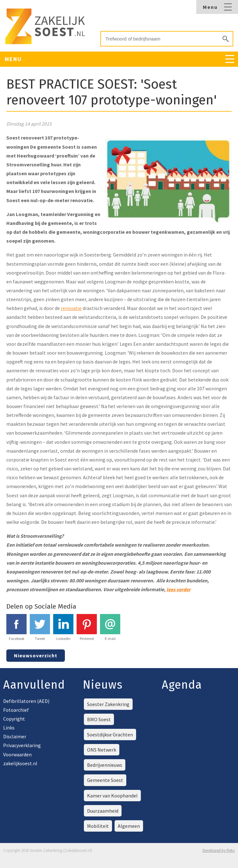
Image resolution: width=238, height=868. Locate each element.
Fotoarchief (16, 710)
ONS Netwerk (102, 750)
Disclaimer (15, 736)
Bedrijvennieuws (105, 765)
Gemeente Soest (105, 780)
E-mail (110, 627)
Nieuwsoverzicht (36, 655)
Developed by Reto (219, 850)
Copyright (14, 719)
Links (9, 728)
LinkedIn (63, 627)
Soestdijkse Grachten (110, 735)
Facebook (16, 627)
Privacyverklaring (22, 745)
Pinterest (87, 627)
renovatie (71, 308)
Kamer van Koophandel (112, 796)
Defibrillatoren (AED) (26, 701)
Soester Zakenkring (108, 704)
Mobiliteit (98, 826)
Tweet (40, 627)
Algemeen (129, 826)
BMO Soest (99, 719)
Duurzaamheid (103, 811)
